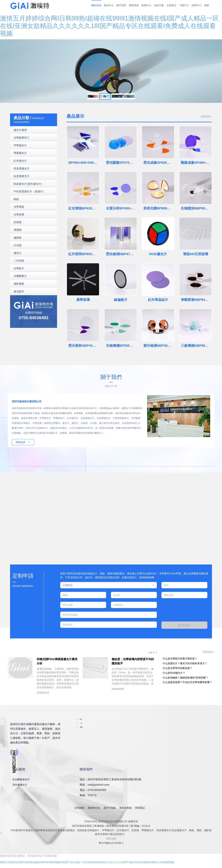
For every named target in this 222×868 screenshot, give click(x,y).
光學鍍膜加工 (22, 138)
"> (79, 719)
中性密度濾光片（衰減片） (29, 191)
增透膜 (18, 230)
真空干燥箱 (110, 808)
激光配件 (19, 291)
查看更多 (23, 442)
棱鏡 (16, 199)
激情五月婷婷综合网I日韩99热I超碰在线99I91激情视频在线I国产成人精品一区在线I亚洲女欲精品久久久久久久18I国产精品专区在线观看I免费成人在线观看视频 (109, 26)
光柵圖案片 (20, 276)
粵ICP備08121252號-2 (111, 843)
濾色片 (18, 253)
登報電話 (140, 808)
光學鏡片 (19, 268)
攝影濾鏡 (19, 284)
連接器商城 (125, 808)
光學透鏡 (19, 207)
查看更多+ (206, 116)
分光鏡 (18, 245)
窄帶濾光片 (20, 145)
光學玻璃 (19, 214)
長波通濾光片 (22, 168)
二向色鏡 (19, 261)
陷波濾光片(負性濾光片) (28, 184)
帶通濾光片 (20, 153)
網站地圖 (111, 839)
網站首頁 (96, 5)
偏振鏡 (18, 238)
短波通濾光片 (22, 176)
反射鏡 (18, 222)
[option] (111, 71)
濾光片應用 (20, 130)
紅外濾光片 (20, 161)
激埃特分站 (94, 808)
